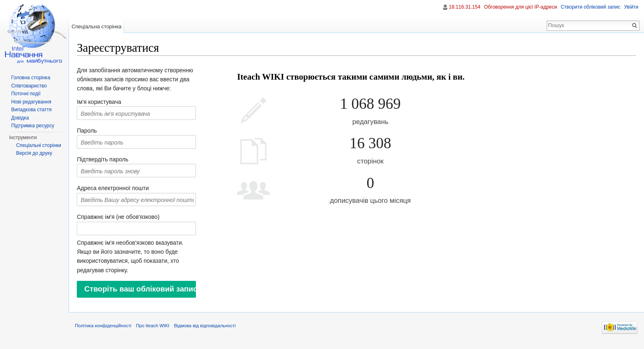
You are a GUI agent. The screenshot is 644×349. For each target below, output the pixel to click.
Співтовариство (29, 86)
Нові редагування (31, 102)
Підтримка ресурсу (33, 126)
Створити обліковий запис (590, 7)
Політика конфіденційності (109, 330)
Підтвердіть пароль (108, 160)
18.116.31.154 (464, 7)
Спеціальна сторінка (100, 26)
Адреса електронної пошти (118, 189)
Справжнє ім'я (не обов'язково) (124, 218)
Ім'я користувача (105, 103)
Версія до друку (34, 153)
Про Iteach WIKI (158, 330)
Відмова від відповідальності (210, 330)
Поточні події (26, 94)
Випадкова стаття (31, 110)
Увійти (630, 7)
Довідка (20, 118)
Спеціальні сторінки (39, 145)
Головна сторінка (31, 78)
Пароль (93, 131)
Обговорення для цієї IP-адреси (520, 7)
